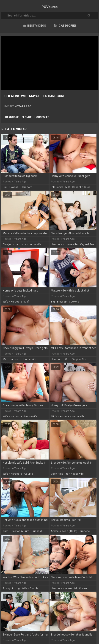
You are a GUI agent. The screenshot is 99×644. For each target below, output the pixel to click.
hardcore (12, 117)
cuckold (74, 302)
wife (5, 302)
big (5, 187)
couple (29, 474)
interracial (57, 187)
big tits (64, 474)
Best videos (34, 26)
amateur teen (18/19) (64, 531)
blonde (26, 117)
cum (6, 531)
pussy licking (11, 588)
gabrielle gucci (82, 187)
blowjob (14, 187)
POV (49, 7)
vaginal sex (87, 244)
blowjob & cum (20, 531)
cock (54, 474)
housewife (42, 117)
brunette (85, 531)
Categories (65, 26)
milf (68, 187)
